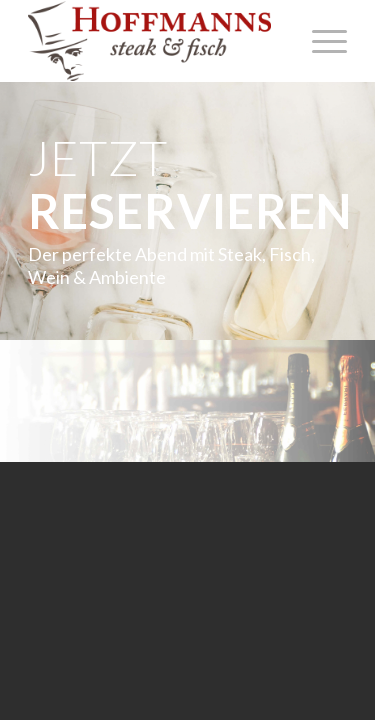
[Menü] (319, 41)
